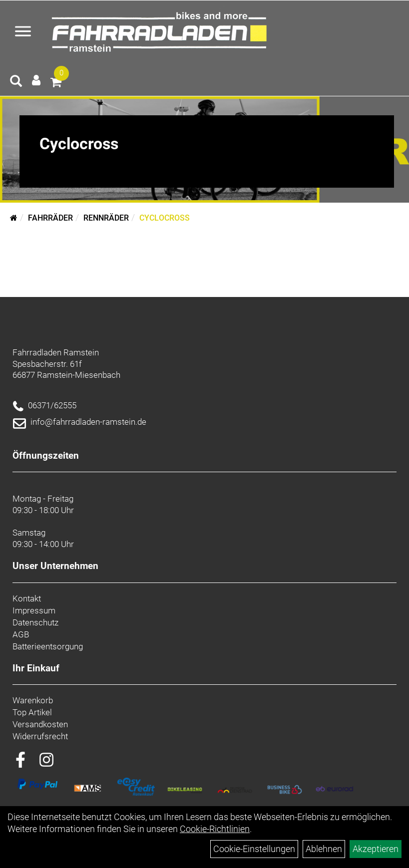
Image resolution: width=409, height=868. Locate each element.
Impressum (34, 610)
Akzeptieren (376, 849)
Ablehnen (324, 849)
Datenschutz (35, 622)
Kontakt (27, 598)
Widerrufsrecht (40, 736)
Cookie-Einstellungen (254, 849)
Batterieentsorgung (48, 646)
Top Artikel (32, 712)
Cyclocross (165, 218)
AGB (21, 634)
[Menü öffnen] (23, 32)
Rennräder (106, 218)
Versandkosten (40, 724)
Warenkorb (33, 700)
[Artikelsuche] (16, 82)
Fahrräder (50, 218)
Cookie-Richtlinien (215, 829)
